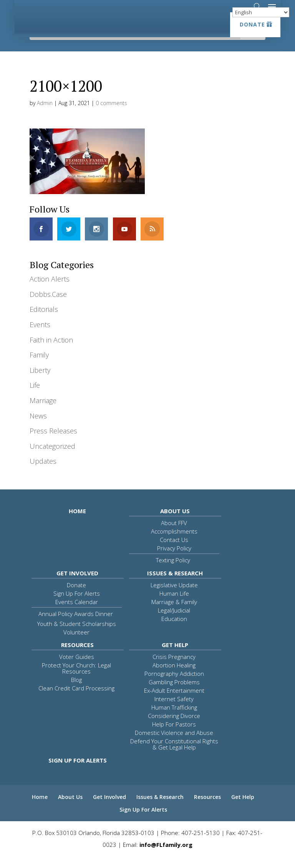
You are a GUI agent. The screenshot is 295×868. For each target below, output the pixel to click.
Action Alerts (50, 290)
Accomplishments (174, 543)
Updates (43, 473)
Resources (77, 656)
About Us (175, 522)
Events (40, 336)
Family (39, 366)
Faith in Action (51, 351)
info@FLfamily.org (166, 856)
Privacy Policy (174, 560)
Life (35, 397)
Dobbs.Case (48, 306)
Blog (76, 691)
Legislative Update (174, 596)
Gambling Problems (174, 693)
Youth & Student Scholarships (77, 635)
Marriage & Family (174, 613)
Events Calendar (77, 613)
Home (77, 522)
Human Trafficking (174, 719)
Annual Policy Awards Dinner (76, 625)
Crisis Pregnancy (174, 668)
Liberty (40, 382)
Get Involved (77, 585)
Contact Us (174, 551)
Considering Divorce (174, 727)
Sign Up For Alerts (77, 605)
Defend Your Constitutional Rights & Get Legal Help (174, 756)
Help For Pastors (174, 736)
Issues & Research (175, 585)
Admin (45, 114)
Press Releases (53, 442)
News (38, 427)
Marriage (43, 412)
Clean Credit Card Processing (76, 700)
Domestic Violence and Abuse (174, 744)
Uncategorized (52, 458)
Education (174, 630)
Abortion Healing (174, 677)
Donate (252, 24)
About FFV (174, 534)
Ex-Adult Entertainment (174, 702)
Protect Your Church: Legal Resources (76, 680)
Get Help (175, 656)
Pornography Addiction (174, 685)
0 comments (111, 114)
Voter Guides (77, 668)
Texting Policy (173, 572)
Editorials (44, 321)
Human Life (174, 605)
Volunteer (76, 644)
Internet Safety (174, 710)
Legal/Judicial (174, 622)
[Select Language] (261, 12)
